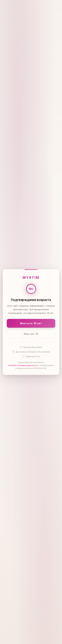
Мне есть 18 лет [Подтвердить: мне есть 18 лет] (31, 323)
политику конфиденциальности (23, 365)
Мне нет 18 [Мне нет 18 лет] (31, 334)
